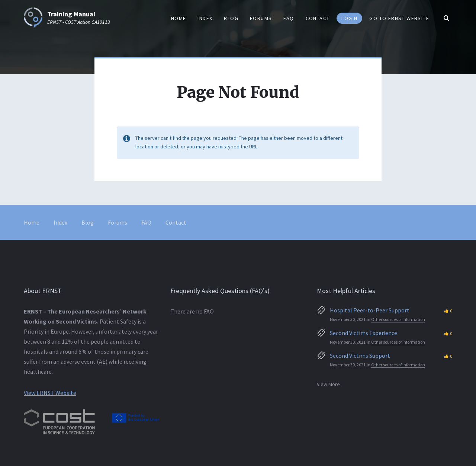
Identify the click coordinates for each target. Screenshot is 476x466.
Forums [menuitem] (261, 18)
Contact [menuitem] (318, 18)
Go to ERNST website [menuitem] (399, 18)
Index (60, 222)
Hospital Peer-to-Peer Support (370, 310)
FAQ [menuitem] (289, 18)
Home (32, 222)
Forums (118, 222)
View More (328, 384)
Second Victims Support (360, 356)
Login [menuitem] (349, 18)
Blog (88, 222)
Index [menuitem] (205, 18)
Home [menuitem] (179, 18)
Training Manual (71, 14)
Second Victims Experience (364, 333)
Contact (176, 222)
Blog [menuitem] (231, 18)
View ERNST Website (50, 393)
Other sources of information (398, 319)
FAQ (146, 222)
